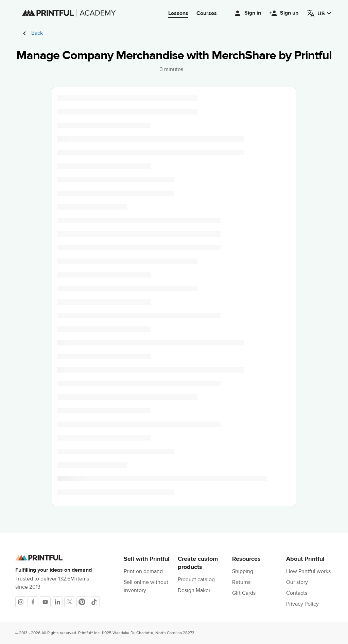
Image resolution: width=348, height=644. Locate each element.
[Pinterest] (82, 602)
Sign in (247, 13)
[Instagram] (21, 602)
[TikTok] (94, 602)
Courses (207, 13)
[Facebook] (33, 602)
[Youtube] (45, 602)
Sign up (284, 13)
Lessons (178, 13)
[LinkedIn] (57, 602)
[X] (70, 602)
